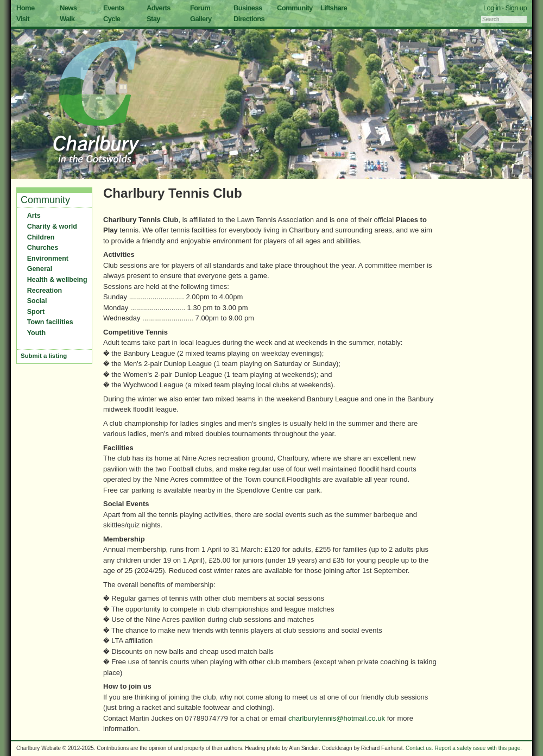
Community (295, 8)
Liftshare (334, 8)
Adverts (159, 8)
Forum (200, 8)
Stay (153, 19)
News (68, 8)
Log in (492, 8)
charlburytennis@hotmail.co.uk (337, 718)
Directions (249, 19)
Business (248, 8)
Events (114, 8)
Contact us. (419, 748)
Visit (23, 19)
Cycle (112, 19)
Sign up (516, 8)
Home (26, 8)
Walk (67, 19)
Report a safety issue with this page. (478, 748)
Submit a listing (44, 356)
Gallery (201, 19)
